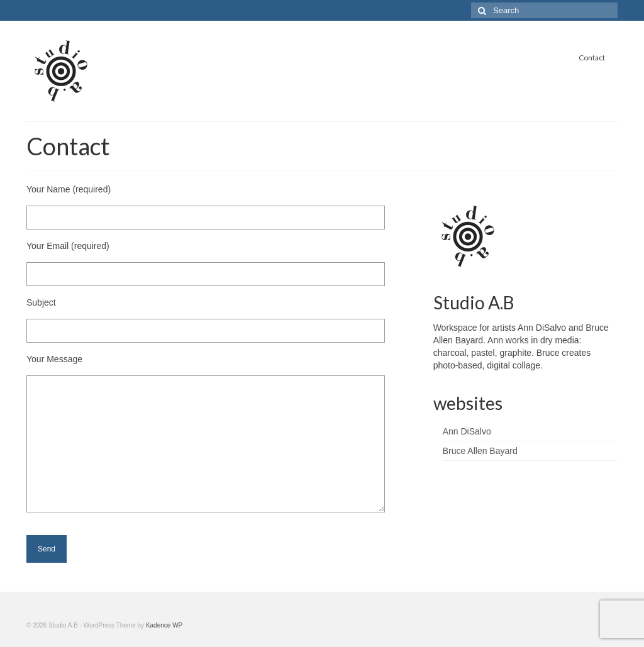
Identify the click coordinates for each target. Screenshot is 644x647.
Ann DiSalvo (467, 431)
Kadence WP (164, 625)
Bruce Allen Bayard (480, 451)
